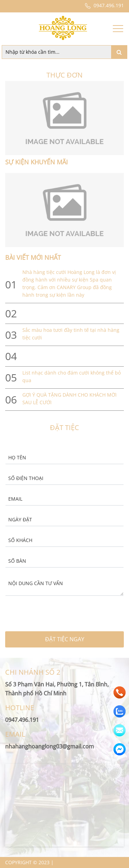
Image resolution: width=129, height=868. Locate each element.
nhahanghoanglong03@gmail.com (50, 746)
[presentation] (42, 616)
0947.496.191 (104, 5)
